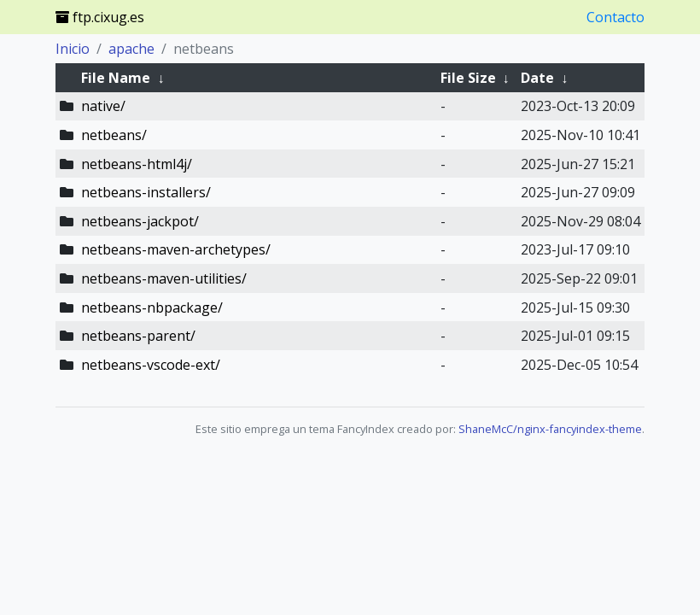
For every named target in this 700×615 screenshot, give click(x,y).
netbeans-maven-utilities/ (164, 278)
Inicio (73, 49)
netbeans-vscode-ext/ (151, 365)
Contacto (615, 17)
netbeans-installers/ (146, 192)
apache (131, 49)
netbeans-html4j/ (137, 164)
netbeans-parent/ (138, 336)
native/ (103, 106)
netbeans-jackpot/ (140, 221)
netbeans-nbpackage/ (152, 307)
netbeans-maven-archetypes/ (176, 249)
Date (537, 78)
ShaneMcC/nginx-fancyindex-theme (550, 429)
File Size (468, 78)
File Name (116, 78)
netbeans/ (114, 135)
